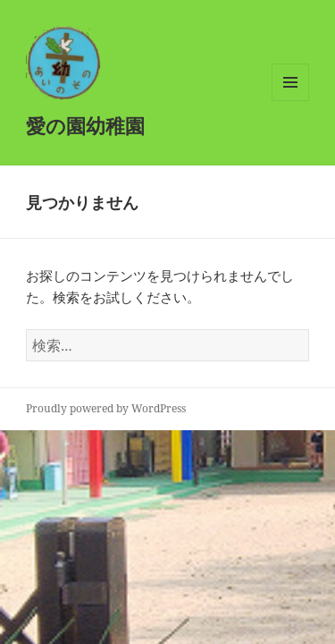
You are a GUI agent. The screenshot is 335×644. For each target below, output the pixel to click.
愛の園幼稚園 (85, 125)
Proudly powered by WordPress (106, 408)
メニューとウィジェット (290, 101)
